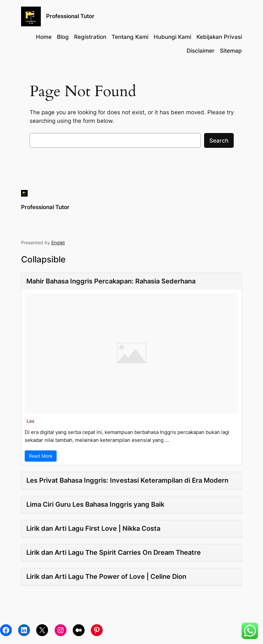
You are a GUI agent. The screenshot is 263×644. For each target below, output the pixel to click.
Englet (58, 242)
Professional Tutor (70, 16)
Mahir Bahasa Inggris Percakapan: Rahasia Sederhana (111, 281)
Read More (41, 456)
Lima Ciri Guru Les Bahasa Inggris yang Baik (95, 504)
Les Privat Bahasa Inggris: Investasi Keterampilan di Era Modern (127, 480)
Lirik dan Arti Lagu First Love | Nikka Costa (93, 528)
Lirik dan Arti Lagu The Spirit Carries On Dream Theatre (114, 552)
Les (30, 421)
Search (219, 141)
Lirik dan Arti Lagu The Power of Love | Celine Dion (106, 577)
